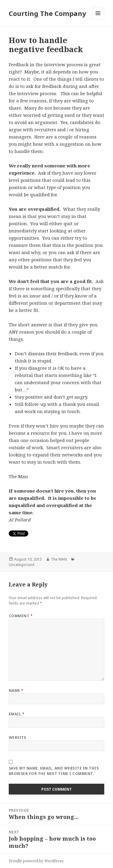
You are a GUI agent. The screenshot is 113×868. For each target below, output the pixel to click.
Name (16, 691)
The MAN (59, 559)
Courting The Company (47, 13)
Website (17, 737)
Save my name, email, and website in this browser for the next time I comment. (54, 771)
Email (17, 714)
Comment (21, 616)
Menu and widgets (98, 19)
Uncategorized (22, 565)
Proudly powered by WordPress (36, 861)
